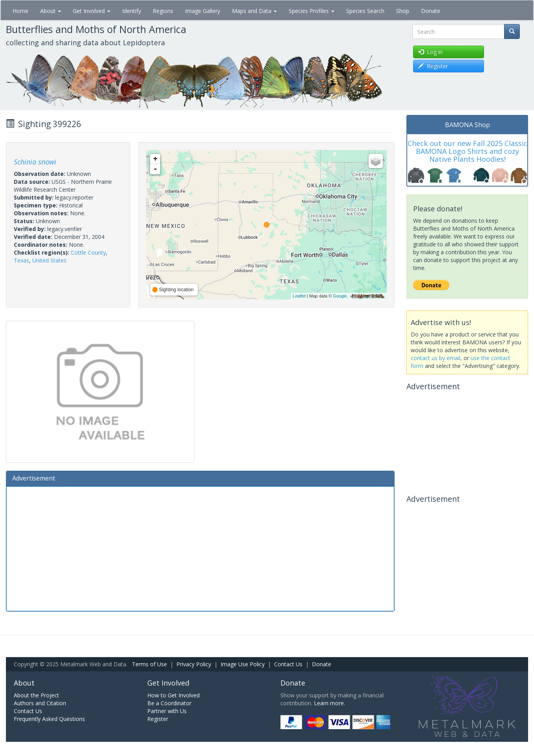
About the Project (36, 695)
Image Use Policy (243, 664)
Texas (21, 260)
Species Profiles (311, 11)
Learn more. (329, 703)
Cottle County (88, 252)
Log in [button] (430, 52)
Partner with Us (167, 711)
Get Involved (92, 11)
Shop (403, 11)
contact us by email (436, 358)
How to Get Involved (173, 695)
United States (49, 260)
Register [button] (433, 66)
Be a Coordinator (169, 703)
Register (158, 719)
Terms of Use (149, 664)
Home (20, 11)
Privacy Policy (194, 664)
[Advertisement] (200, 548)
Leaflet (299, 296)
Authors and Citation (40, 703)
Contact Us (288, 664)
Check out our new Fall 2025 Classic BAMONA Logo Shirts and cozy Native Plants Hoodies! (467, 151)
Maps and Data (254, 11)
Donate (431, 11)
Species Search (365, 11)
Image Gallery (203, 11)
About (51, 11)
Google (340, 296)
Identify (132, 11)
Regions (163, 11)
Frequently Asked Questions (49, 719)
